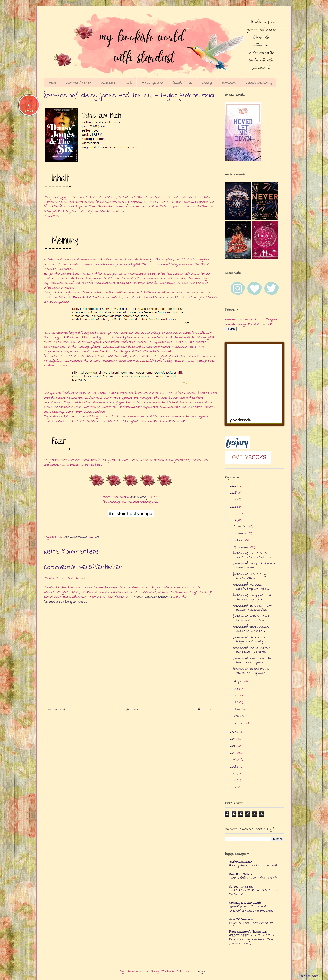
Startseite (132, 710)
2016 (233, 760)
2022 (234, 514)
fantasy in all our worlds (245, 903)
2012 (233, 787)
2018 (233, 746)
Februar (240, 716)
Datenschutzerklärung (258, 83)
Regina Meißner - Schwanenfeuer (251, 923)
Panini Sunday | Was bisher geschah (253, 878)
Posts (52, 83)
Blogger (202, 971)
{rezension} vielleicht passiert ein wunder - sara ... (252, 618)
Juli (236, 689)
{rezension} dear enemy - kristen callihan (251, 576)
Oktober (240, 540)
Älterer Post (206, 710)
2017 (233, 753)
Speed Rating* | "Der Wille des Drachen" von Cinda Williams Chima (251, 909)
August (239, 682)
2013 (233, 780)
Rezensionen (109, 83)
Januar (239, 723)
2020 (234, 732)
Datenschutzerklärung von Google (65, 602)
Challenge (207, 83)
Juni (237, 696)
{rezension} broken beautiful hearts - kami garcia (252, 661)
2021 (233, 521)
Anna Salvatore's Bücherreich (249, 932)
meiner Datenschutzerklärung (153, 597)
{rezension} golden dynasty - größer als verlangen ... (252, 629)
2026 (234, 486)
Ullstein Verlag (139, 497)
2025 (234, 493)
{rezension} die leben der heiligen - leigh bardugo (250, 639)
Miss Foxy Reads (240, 874)
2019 (233, 739)
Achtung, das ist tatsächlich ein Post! (253, 866)
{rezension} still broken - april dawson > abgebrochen (253, 608)
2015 (234, 767)
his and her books (241, 887)
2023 (234, 507)
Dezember (242, 527)
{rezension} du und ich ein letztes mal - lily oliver (251, 671)
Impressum (229, 83)
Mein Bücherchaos (241, 920)
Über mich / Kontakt (78, 83)
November (241, 533)
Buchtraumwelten (241, 862)
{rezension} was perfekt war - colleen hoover (254, 566)
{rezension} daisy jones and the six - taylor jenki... (252, 597)
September (242, 548)
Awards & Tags (183, 83)
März (238, 709)
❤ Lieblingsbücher (152, 83)
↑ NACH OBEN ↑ (311, 976)
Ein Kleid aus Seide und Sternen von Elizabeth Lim (253, 892)
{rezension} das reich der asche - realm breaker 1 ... (252, 555)
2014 (233, 774)
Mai (237, 702)
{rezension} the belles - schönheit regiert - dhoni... (252, 587)
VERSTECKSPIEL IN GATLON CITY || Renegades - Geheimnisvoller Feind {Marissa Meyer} (252, 940)
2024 (234, 500)
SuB (129, 83)
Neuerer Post (56, 710)
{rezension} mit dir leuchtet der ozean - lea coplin (251, 650)
